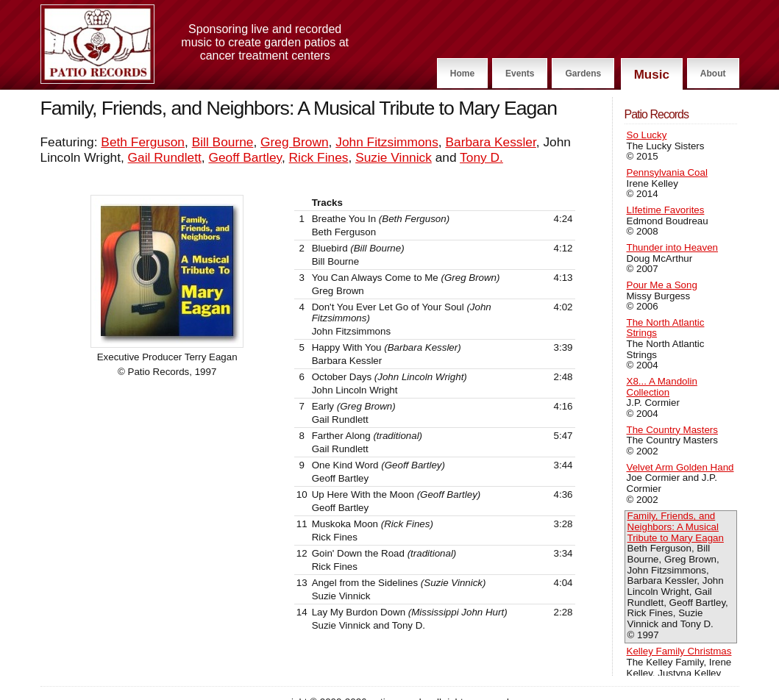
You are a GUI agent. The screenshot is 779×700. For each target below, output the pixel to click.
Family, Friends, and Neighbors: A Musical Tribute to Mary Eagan (676, 526)
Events (520, 74)
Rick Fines (319, 157)
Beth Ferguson (143, 142)
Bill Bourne (223, 142)
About (713, 74)
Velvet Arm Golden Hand (680, 467)
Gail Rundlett (165, 157)
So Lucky (647, 135)
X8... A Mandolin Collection (662, 387)
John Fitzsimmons (387, 142)
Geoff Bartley (245, 157)
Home (462, 74)
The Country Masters (672, 430)
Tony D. (481, 157)
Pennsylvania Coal (667, 172)
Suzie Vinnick (394, 157)
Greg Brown (294, 142)
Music (652, 75)
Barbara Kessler (490, 142)
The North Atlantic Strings (666, 328)
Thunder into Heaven (672, 247)
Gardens (583, 74)
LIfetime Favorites (666, 210)
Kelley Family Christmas (679, 651)
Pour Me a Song (662, 285)
